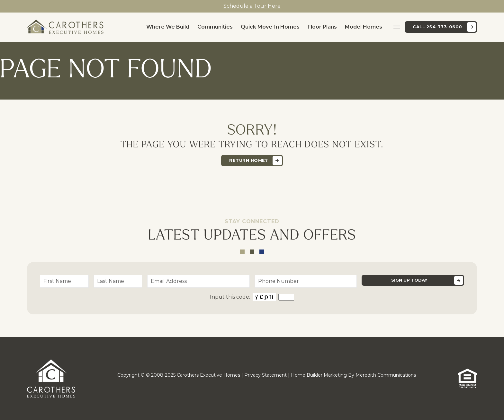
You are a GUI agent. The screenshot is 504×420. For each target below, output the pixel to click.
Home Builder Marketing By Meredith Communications (353, 375)
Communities (215, 27)
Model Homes (364, 27)
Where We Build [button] (168, 27)
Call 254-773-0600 (437, 27)
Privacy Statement (265, 375)
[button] (397, 27)
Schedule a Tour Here (252, 6)
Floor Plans (322, 27)
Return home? (248, 160)
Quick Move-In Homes (270, 27)
